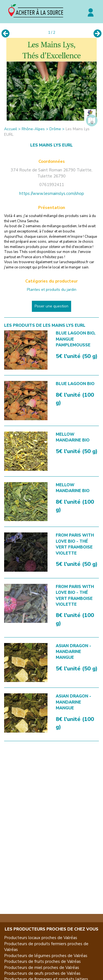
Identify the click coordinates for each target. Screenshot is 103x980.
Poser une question (51, 306)
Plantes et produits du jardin (52, 290)
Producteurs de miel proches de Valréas (42, 968)
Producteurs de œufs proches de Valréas (42, 973)
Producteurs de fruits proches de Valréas (42, 961)
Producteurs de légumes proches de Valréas (46, 956)
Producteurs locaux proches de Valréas (41, 938)
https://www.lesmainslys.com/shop (52, 194)
